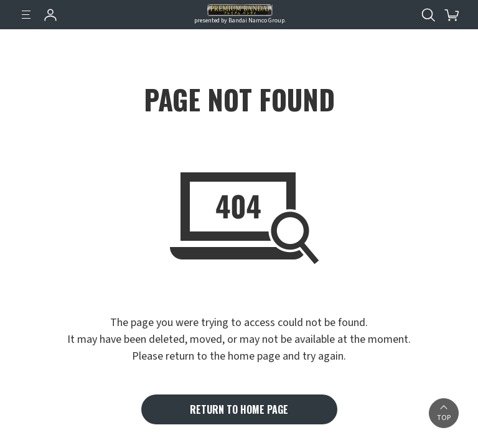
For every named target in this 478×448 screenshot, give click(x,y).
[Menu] (26, 15)
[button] (444, 413)
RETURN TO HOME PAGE (239, 409)
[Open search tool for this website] (428, 15)
